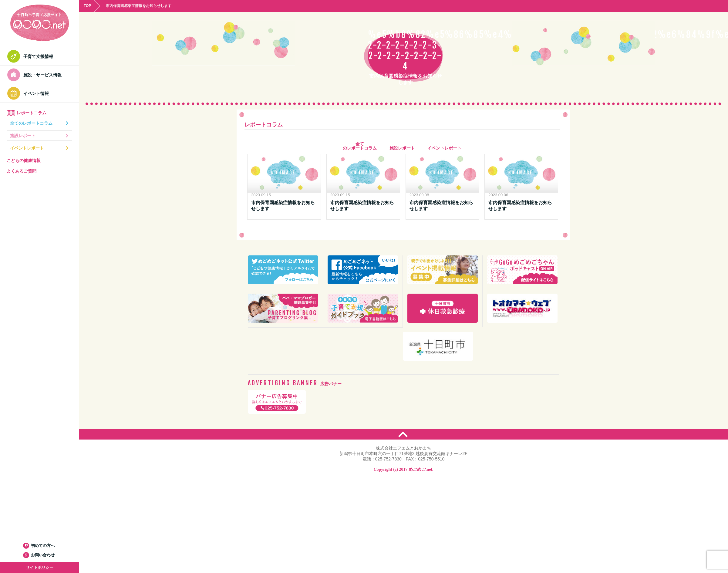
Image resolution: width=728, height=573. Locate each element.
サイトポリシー (40, 567)
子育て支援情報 (32, 56)
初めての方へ (40, 546)
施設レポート (39, 136)
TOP (87, 6)
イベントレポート (39, 148)
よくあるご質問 (22, 171)
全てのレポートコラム (39, 123)
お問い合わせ (40, 555)
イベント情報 (30, 93)
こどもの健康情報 (24, 160)
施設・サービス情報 (36, 75)
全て (360, 146)
